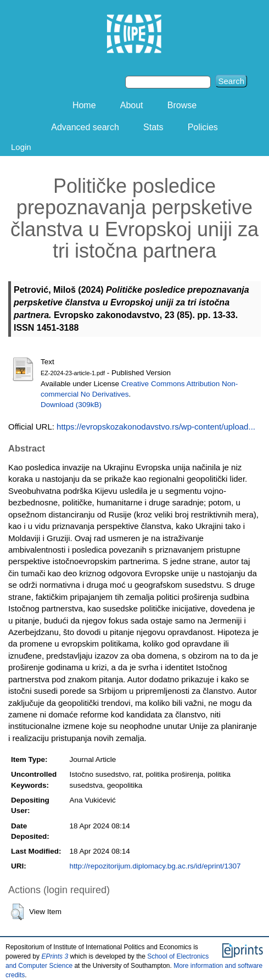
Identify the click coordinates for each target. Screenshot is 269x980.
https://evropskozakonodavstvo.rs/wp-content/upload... (156, 427)
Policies (203, 127)
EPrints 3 (55, 956)
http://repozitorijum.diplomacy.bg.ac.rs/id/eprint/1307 (155, 866)
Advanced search (85, 127)
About (132, 105)
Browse (182, 105)
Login (21, 147)
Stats (153, 127)
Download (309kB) (71, 405)
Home (84, 105)
